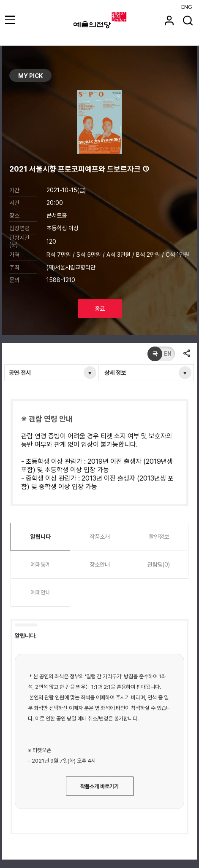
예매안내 (41, 592)
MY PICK (30, 76)
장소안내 (100, 564)
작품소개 (100, 537)
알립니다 (41, 537)
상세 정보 (115, 373)
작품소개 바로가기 (99, 786)
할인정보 (159, 537)
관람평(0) (159, 564)
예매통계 (41, 564)
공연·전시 (20, 373)
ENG (187, 7)
